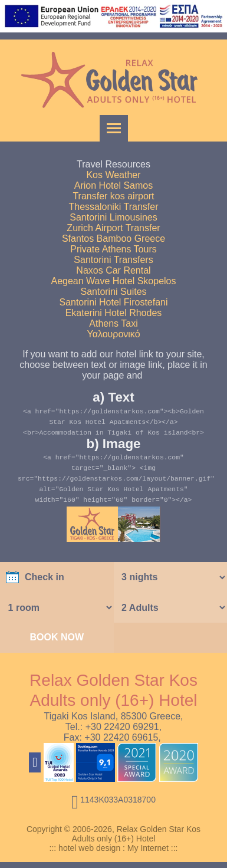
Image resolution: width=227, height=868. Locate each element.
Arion (85, 185)
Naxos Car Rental (113, 270)
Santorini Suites (113, 292)
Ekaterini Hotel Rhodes (114, 313)
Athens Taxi (113, 323)
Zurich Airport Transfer (113, 228)
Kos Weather (113, 175)
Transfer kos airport (113, 196)
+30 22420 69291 (122, 727)
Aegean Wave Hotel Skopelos (114, 281)
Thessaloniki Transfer (113, 207)
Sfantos (78, 239)
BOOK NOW (57, 637)
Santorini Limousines (113, 217)
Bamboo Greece (131, 239)
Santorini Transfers (113, 260)
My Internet (148, 848)
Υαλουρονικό (113, 334)
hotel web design (89, 848)
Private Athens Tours (113, 249)
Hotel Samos (126, 185)
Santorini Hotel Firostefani (113, 302)
